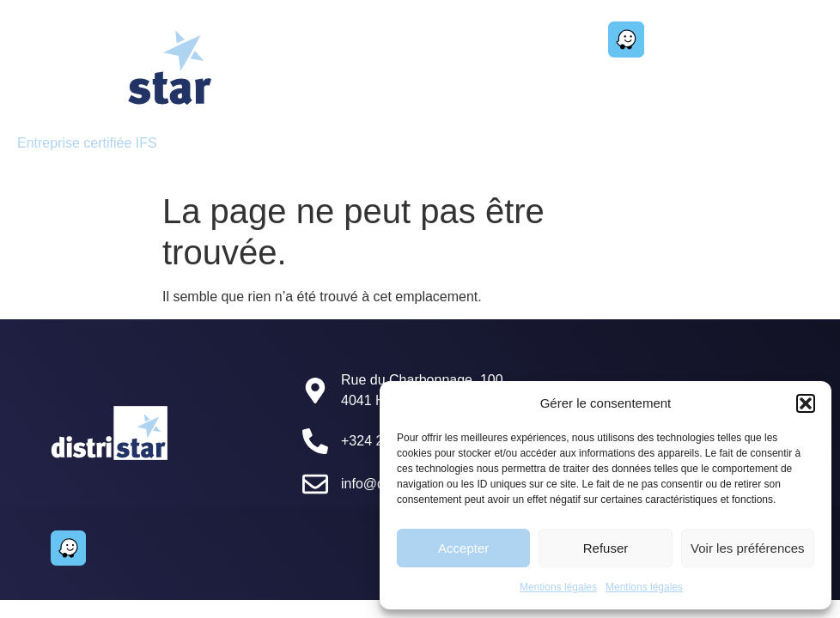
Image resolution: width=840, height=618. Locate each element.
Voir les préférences (748, 548)
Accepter (463, 548)
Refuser (606, 548)
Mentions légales (558, 587)
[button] (806, 403)
